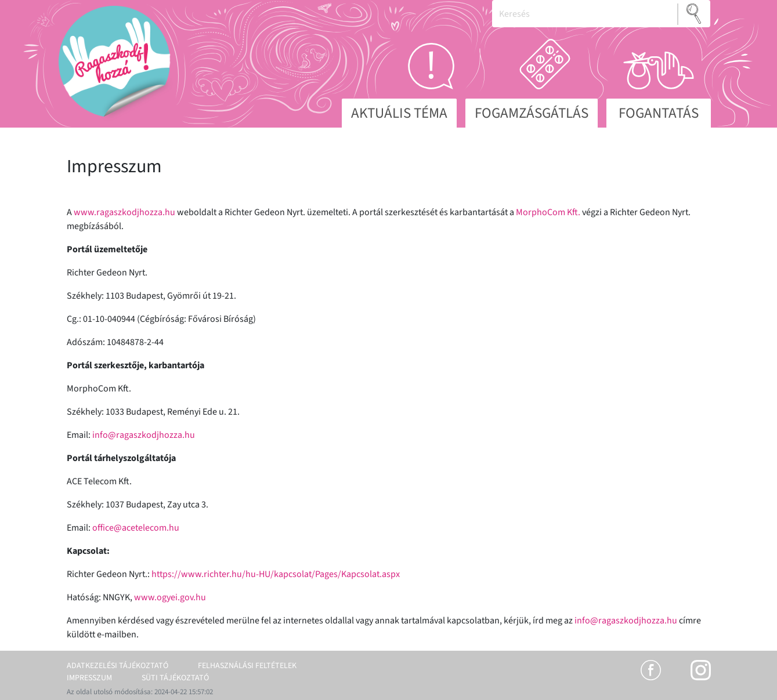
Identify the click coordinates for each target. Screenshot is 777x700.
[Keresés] (585, 14)
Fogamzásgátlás (532, 113)
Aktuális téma (399, 113)
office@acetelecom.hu (136, 528)
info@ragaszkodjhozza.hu (144, 435)
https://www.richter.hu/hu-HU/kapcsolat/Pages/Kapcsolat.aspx (276, 574)
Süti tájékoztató (175, 678)
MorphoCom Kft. (548, 212)
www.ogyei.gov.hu (170, 597)
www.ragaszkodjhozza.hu (124, 212)
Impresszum (89, 678)
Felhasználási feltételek (247, 666)
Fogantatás (659, 113)
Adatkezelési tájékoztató (118, 666)
